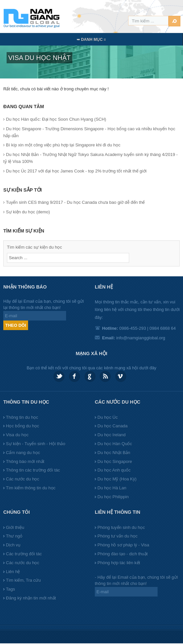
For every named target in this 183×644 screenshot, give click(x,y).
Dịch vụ (13, 545)
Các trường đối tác (24, 554)
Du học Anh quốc (114, 470)
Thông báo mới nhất (25, 461)
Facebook (74, 376)
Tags (10, 589)
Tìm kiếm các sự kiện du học (35, 247)
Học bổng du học (23, 426)
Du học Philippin (113, 497)
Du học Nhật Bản (114, 453)
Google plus (90, 376)
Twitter (59, 376)
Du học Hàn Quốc (115, 444)
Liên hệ (13, 572)
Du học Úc (108, 417)
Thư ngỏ (14, 536)
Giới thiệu (15, 527)
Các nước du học (23, 479)
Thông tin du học (22, 417)
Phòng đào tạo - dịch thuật (123, 554)
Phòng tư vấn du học (118, 536)
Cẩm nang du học (23, 453)
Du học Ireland (111, 435)
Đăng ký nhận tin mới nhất (31, 598)
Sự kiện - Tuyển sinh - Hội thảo (36, 444)
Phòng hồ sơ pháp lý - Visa (123, 545)
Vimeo (121, 376)
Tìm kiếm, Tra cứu (23, 580)
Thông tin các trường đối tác (33, 470)
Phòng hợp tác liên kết (119, 563)
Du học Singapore (115, 461)
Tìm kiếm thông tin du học (31, 488)
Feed (105, 376)
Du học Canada (112, 426)
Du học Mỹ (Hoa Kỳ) (117, 479)
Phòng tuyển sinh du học (121, 527)
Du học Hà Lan (112, 488)
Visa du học (17, 435)
